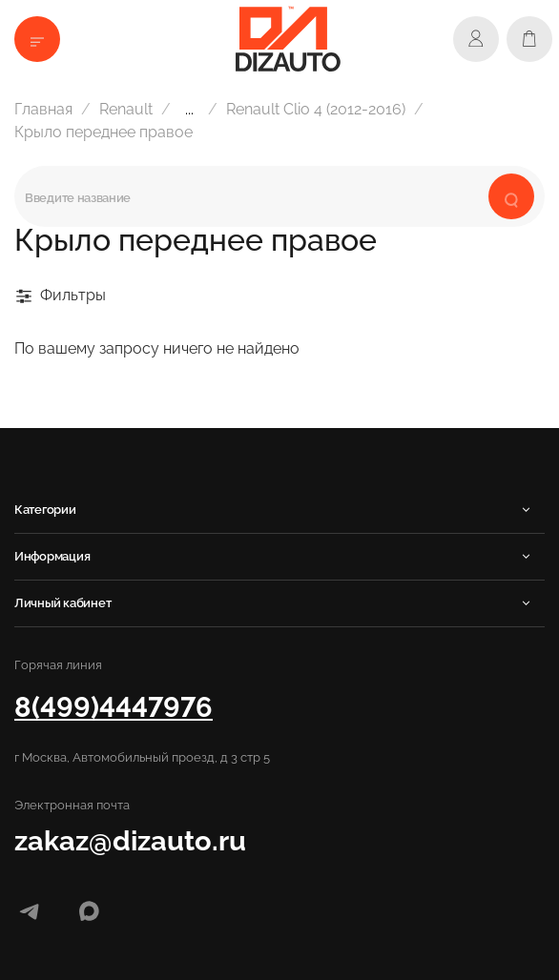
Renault (126, 109)
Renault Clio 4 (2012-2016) (316, 109)
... (189, 110)
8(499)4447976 (114, 707)
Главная (43, 109)
